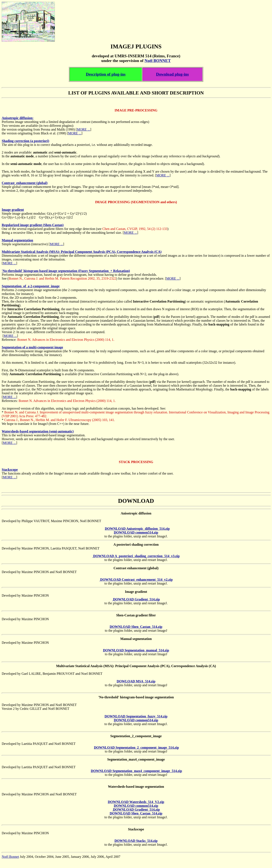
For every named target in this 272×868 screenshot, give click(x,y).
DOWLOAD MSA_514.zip (136, 681)
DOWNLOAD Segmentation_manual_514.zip (136, 650)
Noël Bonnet (10, 857)
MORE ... (84, 129)
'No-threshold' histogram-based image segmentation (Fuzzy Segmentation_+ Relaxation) (66, 271)
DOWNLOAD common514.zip (136, 532)
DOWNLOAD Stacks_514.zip (136, 841)
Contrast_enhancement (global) (25, 183)
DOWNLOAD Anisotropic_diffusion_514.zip (137, 529)
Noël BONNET (158, 61)
